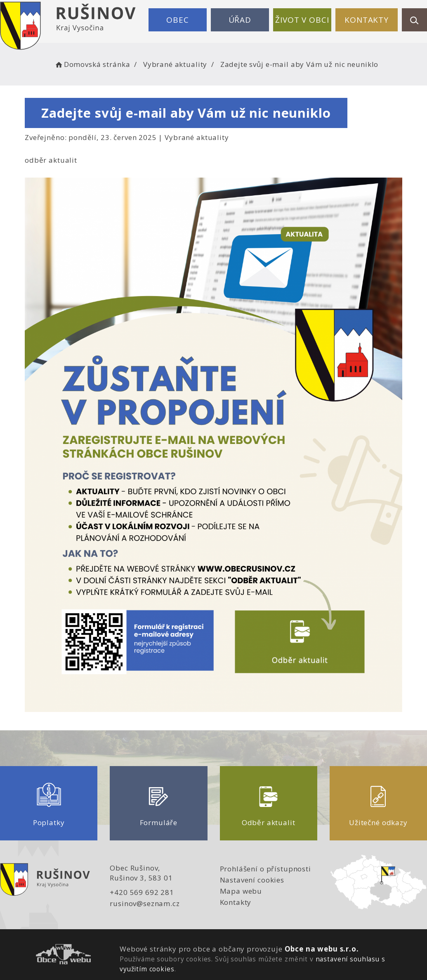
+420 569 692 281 (142, 892)
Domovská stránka (92, 64)
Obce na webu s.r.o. (322, 949)
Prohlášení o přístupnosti (265, 869)
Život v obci (302, 20)
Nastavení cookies (252, 880)
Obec (177, 20)
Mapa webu (241, 891)
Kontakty (367, 20)
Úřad (240, 20)
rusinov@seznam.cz (145, 903)
